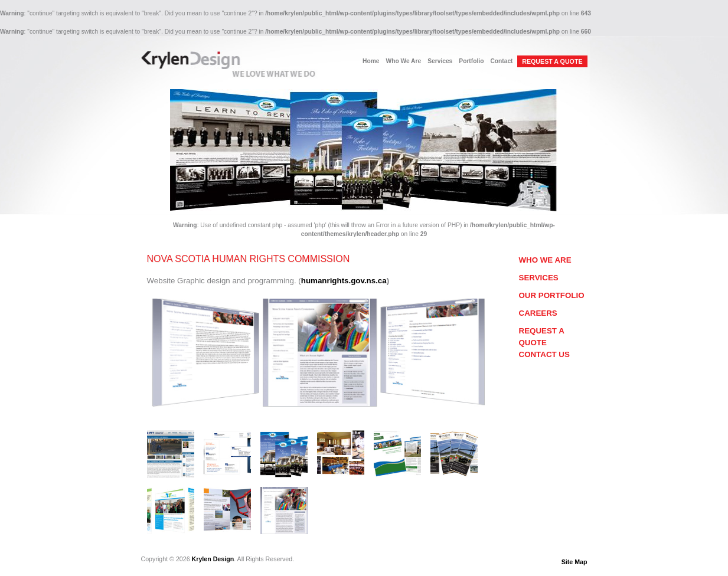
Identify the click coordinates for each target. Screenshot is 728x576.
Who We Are (403, 61)
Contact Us (544, 354)
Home (371, 61)
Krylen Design (213, 559)
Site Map (574, 562)
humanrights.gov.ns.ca (344, 281)
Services (440, 61)
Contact (501, 61)
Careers (538, 313)
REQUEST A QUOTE (552, 61)
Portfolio (471, 61)
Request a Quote (542, 337)
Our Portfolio (552, 295)
